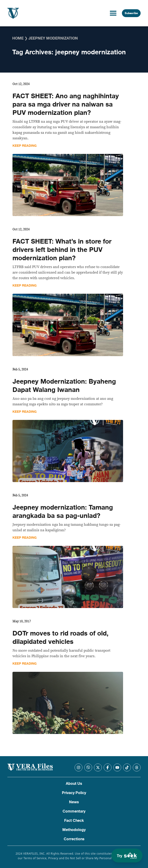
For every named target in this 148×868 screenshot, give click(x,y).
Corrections (74, 839)
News (74, 802)
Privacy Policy (74, 793)
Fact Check (74, 821)
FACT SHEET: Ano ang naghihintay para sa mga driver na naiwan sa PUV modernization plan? (66, 104)
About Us (74, 784)
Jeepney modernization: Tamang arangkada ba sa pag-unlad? (63, 512)
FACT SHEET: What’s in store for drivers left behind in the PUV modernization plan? (62, 250)
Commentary (74, 811)
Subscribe (131, 13)
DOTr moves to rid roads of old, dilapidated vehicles (60, 638)
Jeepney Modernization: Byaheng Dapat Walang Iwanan (64, 386)
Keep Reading (25, 146)
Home (18, 38)
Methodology (74, 830)
